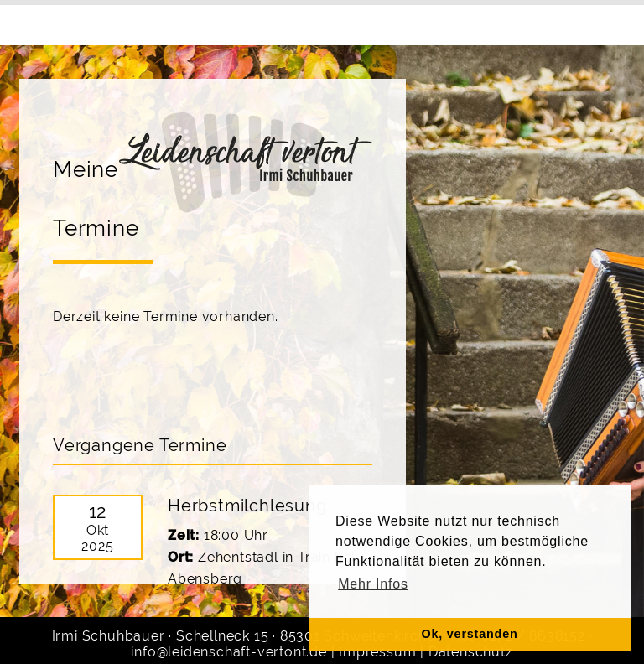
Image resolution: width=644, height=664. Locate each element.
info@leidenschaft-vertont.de (229, 652)
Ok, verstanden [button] (469, 634)
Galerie (390, 22)
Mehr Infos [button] (373, 584)
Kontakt (460, 22)
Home (78, 22)
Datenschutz (471, 652)
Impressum (377, 652)
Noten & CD (547, 22)
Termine (319, 22)
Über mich (155, 22)
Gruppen (241, 22)
